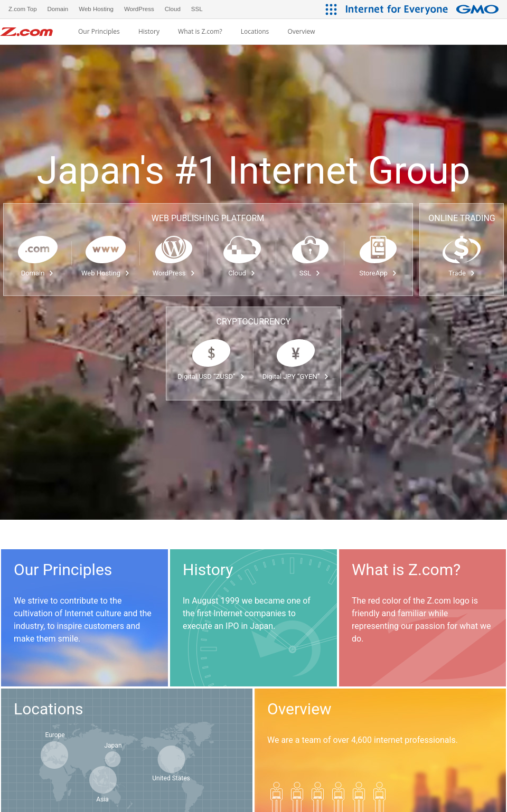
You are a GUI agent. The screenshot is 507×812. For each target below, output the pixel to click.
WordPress (173, 273)
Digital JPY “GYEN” (296, 376)
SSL (310, 273)
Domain (38, 273)
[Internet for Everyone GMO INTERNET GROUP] (424, 9)
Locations (255, 32)
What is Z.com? (200, 32)
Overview (301, 32)
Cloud (242, 273)
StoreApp (378, 273)
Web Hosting (106, 273)
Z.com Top (23, 9)
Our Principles (99, 32)
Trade (462, 273)
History (149, 32)
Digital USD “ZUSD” (211, 376)
